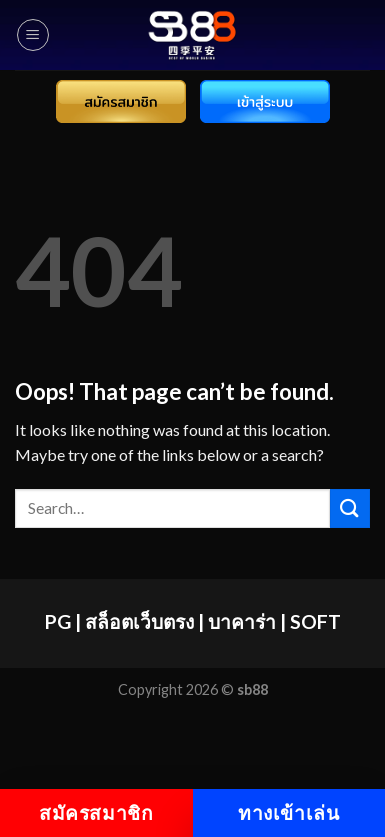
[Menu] (33, 35)
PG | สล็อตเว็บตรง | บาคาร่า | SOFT (193, 621)
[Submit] (350, 508)
